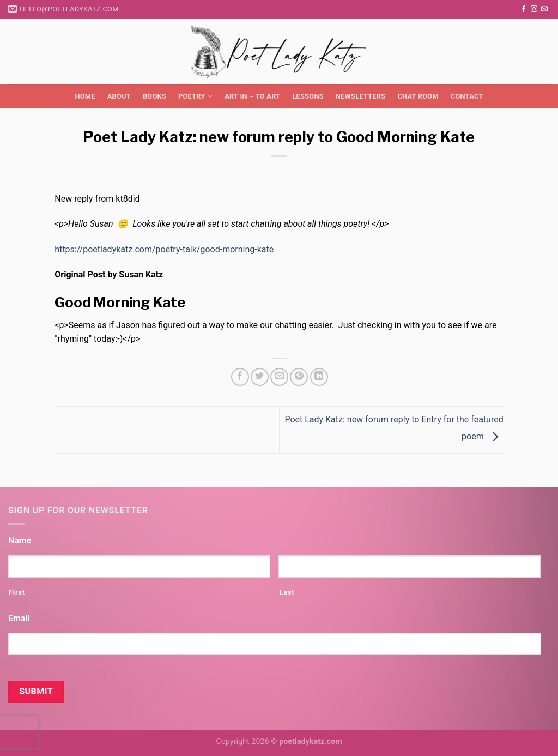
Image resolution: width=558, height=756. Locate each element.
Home (85, 96)
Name (20, 540)
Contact (467, 96)
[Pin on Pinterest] (299, 377)
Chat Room (418, 96)
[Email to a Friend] (279, 377)
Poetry (195, 96)
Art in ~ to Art (252, 96)
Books (154, 96)
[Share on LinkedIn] (319, 377)
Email (19, 618)
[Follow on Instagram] (534, 9)
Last (287, 592)
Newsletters (361, 96)
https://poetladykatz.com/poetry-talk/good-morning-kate (164, 249)
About (119, 96)
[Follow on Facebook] (524, 9)
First (17, 592)
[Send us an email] (544, 9)
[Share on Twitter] (260, 377)
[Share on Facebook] (240, 377)
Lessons (308, 96)
